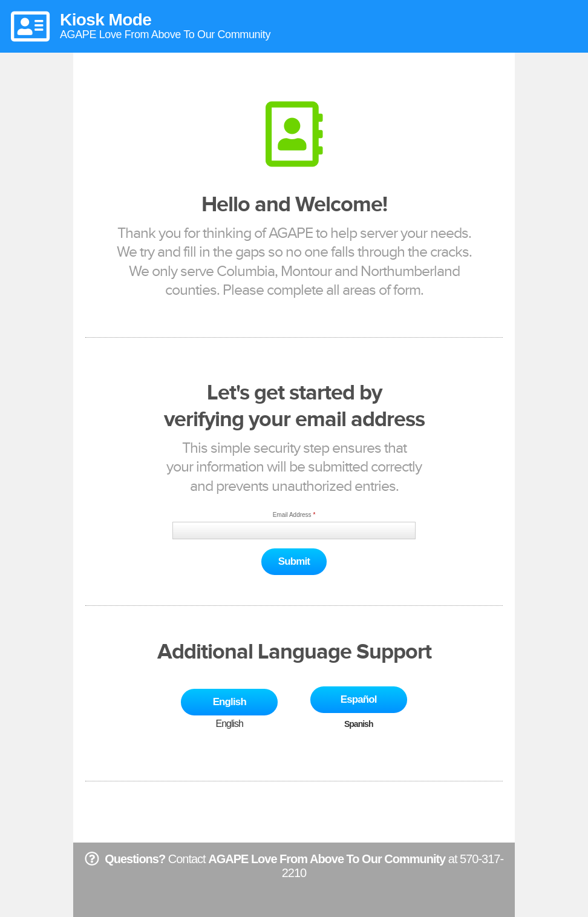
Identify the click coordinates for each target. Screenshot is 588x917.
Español (359, 699)
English (230, 702)
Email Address (292, 515)
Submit (294, 561)
